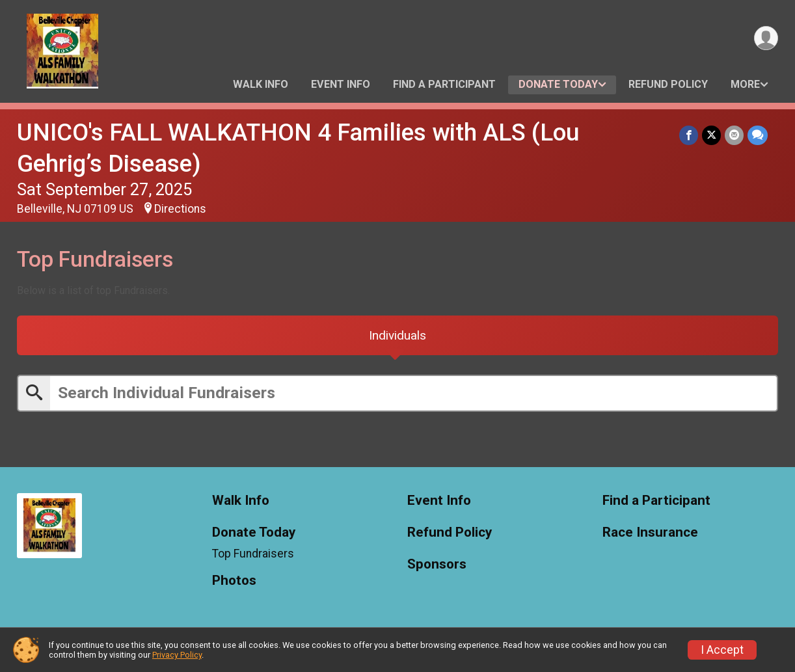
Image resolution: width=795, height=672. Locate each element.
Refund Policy (668, 84)
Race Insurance (650, 532)
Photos (234, 581)
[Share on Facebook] (689, 135)
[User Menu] (766, 38)
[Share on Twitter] (711, 135)
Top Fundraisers (253, 554)
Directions (180, 209)
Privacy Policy (177, 655)
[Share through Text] (758, 135)
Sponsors (437, 564)
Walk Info (261, 84)
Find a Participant (444, 84)
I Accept (722, 650)
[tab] (397, 336)
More (745, 84)
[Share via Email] (734, 135)
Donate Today (558, 84)
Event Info (341, 84)
